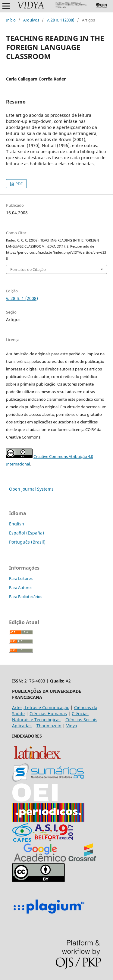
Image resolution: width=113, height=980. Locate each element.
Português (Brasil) (27, 542)
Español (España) (27, 533)
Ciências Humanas (48, 714)
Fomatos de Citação (28, 269)
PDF (19, 184)
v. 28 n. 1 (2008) (61, 20)
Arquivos (31, 20)
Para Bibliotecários (26, 597)
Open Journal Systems (31, 489)
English (17, 524)
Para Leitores (21, 578)
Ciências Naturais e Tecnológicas (50, 717)
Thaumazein (49, 726)
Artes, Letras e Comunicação (41, 707)
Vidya (72, 726)
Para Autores (21, 587)
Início (11, 20)
